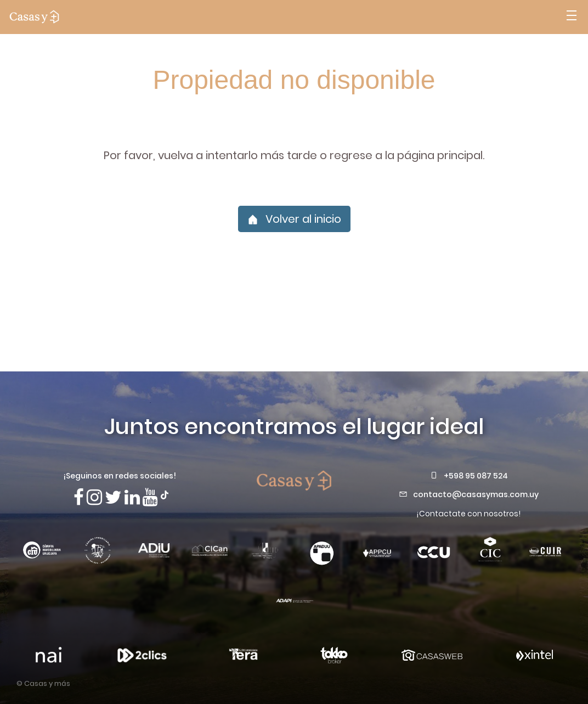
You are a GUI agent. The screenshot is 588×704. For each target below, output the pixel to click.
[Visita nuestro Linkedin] (132, 497)
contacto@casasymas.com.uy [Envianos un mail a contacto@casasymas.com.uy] (476, 494)
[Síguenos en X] (113, 497)
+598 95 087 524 (476, 476)
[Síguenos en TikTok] (165, 494)
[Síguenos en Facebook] (79, 497)
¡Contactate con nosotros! (468, 514)
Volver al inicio (294, 219)
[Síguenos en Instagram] (94, 497)
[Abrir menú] (572, 17)
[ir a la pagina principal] (34, 17)
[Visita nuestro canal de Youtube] (150, 497)
